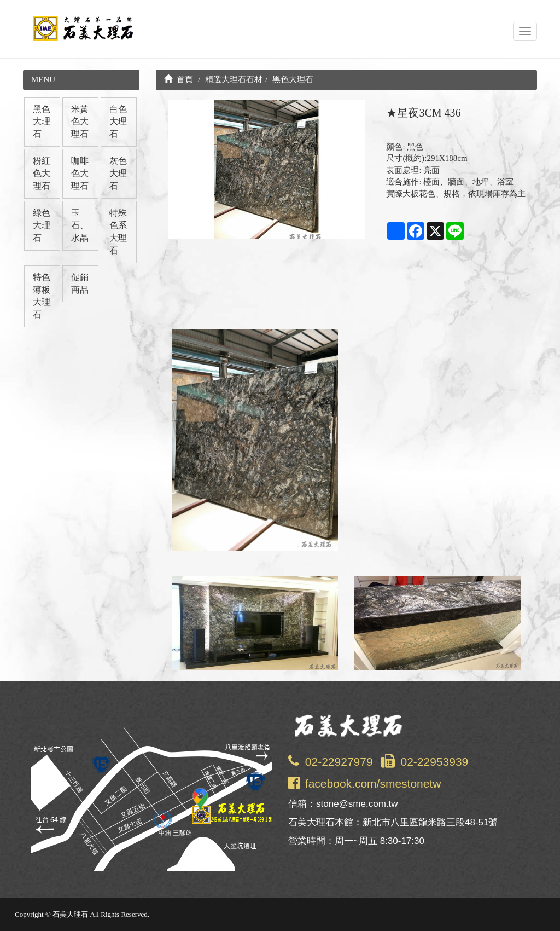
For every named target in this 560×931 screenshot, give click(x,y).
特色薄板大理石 (42, 296)
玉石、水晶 (80, 225)
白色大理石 (118, 122)
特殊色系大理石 (118, 232)
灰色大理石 (118, 173)
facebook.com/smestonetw (373, 783)
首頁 (179, 79)
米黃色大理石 (80, 122)
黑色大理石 (42, 122)
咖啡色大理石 (80, 173)
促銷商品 (80, 284)
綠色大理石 (42, 225)
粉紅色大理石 (42, 173)
